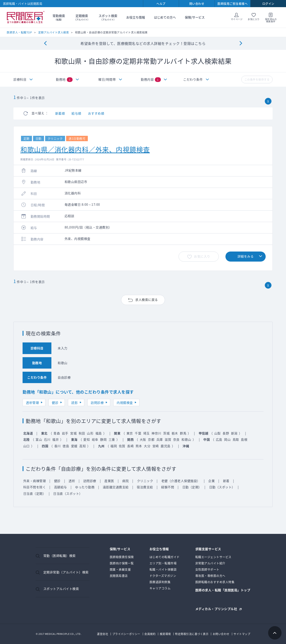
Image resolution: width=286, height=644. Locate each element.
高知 (83, 446)
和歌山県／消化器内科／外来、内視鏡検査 (85, 149)
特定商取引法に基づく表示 (192, 634)
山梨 (218, 433)
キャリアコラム (160, 588)
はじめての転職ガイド (165, 557)
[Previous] (45, 43)
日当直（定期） (35, 493)
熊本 (139, 446)
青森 (57, 433)
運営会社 (103, 634)
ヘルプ (161, 3)
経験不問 (168, 487)
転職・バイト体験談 (163, 569)
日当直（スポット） (68, 493)
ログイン (268, 3)
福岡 (114, 446)
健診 (55, 403)
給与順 (76, 113)
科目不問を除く (35, 487)
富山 (39, 439)
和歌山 (186, 439)
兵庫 (160, 439)
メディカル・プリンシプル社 (216, 608)
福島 (99, 433)
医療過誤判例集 (160, 582)
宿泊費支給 (145, 487)
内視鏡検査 (125, 403)
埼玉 (146, 433)
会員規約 (150, 634)
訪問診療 (97, 403)
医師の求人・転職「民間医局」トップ (223, 590)
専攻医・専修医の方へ (210, 576)
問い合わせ (197, 3)
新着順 (60, 113)
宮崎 (156, 446)
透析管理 (32, 403)
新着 (226, 481)
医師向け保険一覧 (122, 563)
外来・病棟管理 (35, 481)
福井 (56, 439)
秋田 (82, 433)
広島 (219, 439)
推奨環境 (165, 634)
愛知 (87, 439)
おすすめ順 (96, 113)
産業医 (109, 481)
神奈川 (156, 433)
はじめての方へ (165, 17)
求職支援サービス (208, 549)
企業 (211, 481)
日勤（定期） (192, 487)
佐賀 (122, 446)
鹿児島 (166, 446)
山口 (26, 446)
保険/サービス (195, 17)
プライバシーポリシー (126, 634)
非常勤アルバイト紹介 (210, 563)
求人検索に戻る (147, 300)
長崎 (130, 446)
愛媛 (74, 446)
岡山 (227, 439)
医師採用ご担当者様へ (232, 3)
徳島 (66, 446)
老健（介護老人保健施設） (181, 481)
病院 (125, 481)
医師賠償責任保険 (122, 557)
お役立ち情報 (136, 17)
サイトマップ (242, 634)
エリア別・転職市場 (163, 563)
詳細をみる (246, 256)
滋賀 (168, 439)
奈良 (176, 439)
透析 (72, 481)
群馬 (183, 433)
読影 (75, 403)
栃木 (175, 433)
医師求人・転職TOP (19, 32)
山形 (90, 433)
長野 (226, 433)
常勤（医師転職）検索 (60, 556)
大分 (147, 446)
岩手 (65, 433)
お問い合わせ (221, 634)
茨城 (166, 433)
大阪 (143, 439)
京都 (151, 439)
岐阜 (95, 439)
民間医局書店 (119, 576)
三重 (112, 439)
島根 (244, 439)
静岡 (103, 439)
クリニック (145, 481)
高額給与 (61, 487)
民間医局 (26, 17)
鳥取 (236, 439)
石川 (47, 439)
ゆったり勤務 (85, 487)
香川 (58, 446)
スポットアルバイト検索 (61, 589)
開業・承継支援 (120, 569)
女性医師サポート (207, 569)
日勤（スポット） (222, 487)
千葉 (138, 433)
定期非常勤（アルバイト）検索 (66, 572)
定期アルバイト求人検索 (54, 32)
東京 (130, 433)
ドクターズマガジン (163, 576)
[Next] (241, 43)
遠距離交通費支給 (116, 487)
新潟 (234, 433)
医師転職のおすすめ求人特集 (215, 582)
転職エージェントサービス (213, 557)
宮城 (73, 433)
